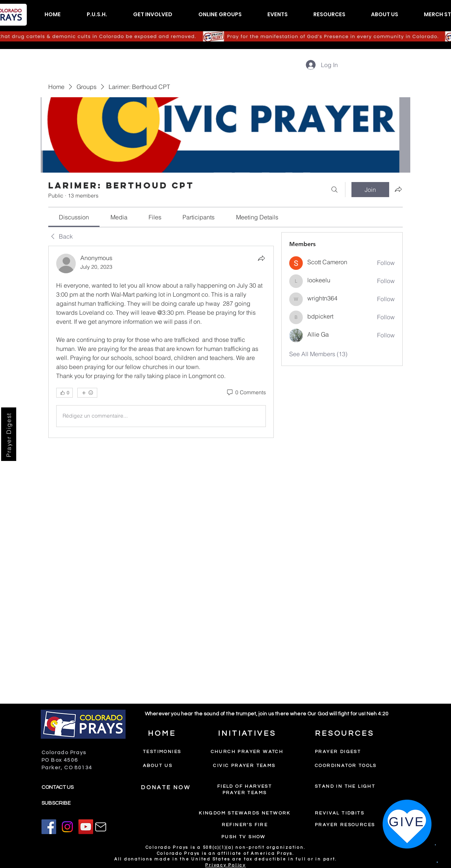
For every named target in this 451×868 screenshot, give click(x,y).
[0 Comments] (246, 393)
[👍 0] (64, 393)
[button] (97, 15)
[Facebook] (49, 827)
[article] (161, 342)
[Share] (261, 258)
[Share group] (398, 189)
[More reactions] (87, 393)
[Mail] (101, 827)
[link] (74, 217)
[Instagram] (67, 827)
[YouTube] (86, 827)
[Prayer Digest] (9, 434)
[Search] (334, 190)
